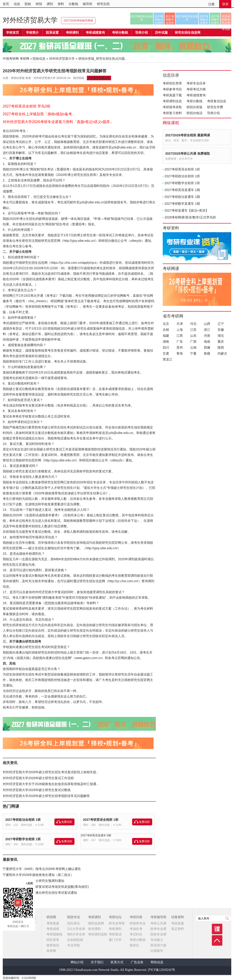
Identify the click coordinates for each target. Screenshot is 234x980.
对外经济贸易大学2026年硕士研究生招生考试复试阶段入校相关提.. (50, 772)
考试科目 (136, 934)
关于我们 (97, 962)
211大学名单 (76, 929)
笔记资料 (178, 929)
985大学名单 (76, 934)
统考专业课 (158, 929)
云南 (193, 347)
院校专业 (74, 917)
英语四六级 (158, 945)
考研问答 (136, 917)
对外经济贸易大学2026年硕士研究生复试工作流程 (38, 778)
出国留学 (157, 951)
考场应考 (136, 929)
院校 (28, 4)
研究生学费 (215, 107)
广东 (180, 342)
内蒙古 (222, 353)
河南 (207, 336)
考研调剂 (72, 32)
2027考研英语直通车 (187, 18)
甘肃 (166, 353)
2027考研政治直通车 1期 (182, 197)
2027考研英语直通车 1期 (182, 190)
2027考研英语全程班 (142, 18)
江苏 (193, 330)
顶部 (217, 940)
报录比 (134, 945)
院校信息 (39, 59)
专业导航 (74, 945)
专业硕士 (157, 940)
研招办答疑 (194, 107)
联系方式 (117, 962)
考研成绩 (53, 929)
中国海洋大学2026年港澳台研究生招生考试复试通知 (40, 893)
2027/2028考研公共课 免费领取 (188, 153)
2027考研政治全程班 (159, 20)
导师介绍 (141, 32)
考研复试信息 (217, 101)
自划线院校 (75, 940)
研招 (39, 4)
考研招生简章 (172, 83)
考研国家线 (54, 934)
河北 (193, 324)
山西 (207, 324)
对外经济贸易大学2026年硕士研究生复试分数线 (37, 790)
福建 (166, 336)
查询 (227, 918)
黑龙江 (168, 359)
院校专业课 (158, 934)
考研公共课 (158, 923)
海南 (207, 342)
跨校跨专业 (138, 923)
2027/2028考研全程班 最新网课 (188, 135)
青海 (180, 353)
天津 (180, 324)
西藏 (207, 347)
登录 (225, 4)
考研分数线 (194, 101)
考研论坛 (115, 917)
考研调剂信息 (172, 101)
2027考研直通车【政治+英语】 (187, 210)
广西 (193, 342)
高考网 (51, 951)
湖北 (221, 336)
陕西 (221, 347)
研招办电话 (194, 113)
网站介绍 (77, 962)
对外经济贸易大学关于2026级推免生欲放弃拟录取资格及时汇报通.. (50, 784)
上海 (180, 330)
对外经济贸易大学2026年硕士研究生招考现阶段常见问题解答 (46, 796)
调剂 (50, 4)
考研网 (24, 59)
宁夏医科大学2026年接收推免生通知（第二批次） (38, 875)
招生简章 (53, 940)
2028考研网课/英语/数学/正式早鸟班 (226, 20)
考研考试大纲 (196, 89)
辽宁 (221, 324)
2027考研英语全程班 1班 (101, 820)
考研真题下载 (172, 95)
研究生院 (103, 4)
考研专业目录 (196, 83)
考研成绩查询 (196, 95)
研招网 (51, 917)
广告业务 (137, 962)
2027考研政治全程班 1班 (23, 820)
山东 (193, 336)
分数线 (73, 4)
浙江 (207, 330)
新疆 (207, 353)
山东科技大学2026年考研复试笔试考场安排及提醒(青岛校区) (46, 887)
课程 (217, 929)
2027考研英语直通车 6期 (96, 835)
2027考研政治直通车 (204, 20)
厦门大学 (115, 940)
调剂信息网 (96, 923)
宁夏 (193, 353)
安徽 (221, 330)
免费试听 (67, 822)
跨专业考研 (117, 923)
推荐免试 (53, 945)
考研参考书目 (172, 89)
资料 (61, 4)
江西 (180, 336)
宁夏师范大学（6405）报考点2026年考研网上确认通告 (42, 869)
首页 (6, 4)
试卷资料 (178, 917)
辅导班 (88, 4)
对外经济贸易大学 (30, 20)
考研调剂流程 (98, 934)
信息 (17, 4)
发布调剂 (94, 929)
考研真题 (53, 923)
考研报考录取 (172, 107)
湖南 (166, 342)
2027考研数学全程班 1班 (23, 839)
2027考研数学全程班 (170, 20)
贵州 (180, 347)
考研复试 (115, 934)
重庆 (221, 342)
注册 (211, 4)
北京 (166, 324)
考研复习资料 (172, 113)
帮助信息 (157, 962)
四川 (166, 347)
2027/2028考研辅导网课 (78, 21)
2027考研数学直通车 (215, 20)
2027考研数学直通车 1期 (182, 204)
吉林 (166, 330)
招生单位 (74, 923)
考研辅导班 (158, 917)
